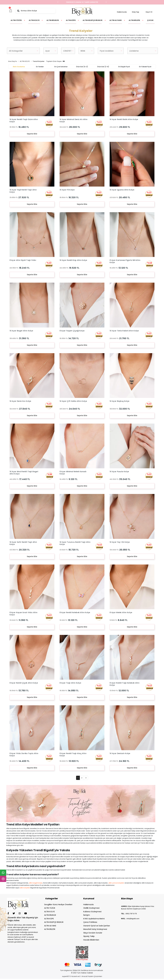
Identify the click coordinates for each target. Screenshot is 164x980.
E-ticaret (73, 976)
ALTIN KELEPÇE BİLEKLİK (54, 922)
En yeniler (40, 67)
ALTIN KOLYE (49, 912)
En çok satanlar (61, 67)
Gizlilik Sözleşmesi (91, 908)
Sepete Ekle (32, 134)
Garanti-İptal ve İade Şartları (97, 926)
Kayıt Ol (149, 12)
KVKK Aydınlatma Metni (94, 919)
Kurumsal (89, 899)
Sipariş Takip (89, 936)
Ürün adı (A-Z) (82, 67)
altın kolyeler (25, 888)
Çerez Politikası (90, 922)
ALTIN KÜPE (49, 919)
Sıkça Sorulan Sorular (93, 933)
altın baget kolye (36, 883)
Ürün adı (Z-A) (103, 67)
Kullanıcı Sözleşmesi (92, 912)
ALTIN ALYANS (50, 926)
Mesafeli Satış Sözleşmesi (95, 929)
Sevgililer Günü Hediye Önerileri (58, 904)
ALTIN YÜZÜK (50, 908)
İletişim (87, 915)
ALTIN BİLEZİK (50, 929)
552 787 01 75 (132, 914)
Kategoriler (52, 899)
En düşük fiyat (124, 67)
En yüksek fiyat (145, 67)
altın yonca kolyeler (116, 883)
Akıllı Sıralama (19, 67)
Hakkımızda (122, 12)
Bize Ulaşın (127, 899)
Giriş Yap (135, 12)
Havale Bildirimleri (91, 940)
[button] (11, 11)
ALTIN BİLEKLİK (50, 915)
